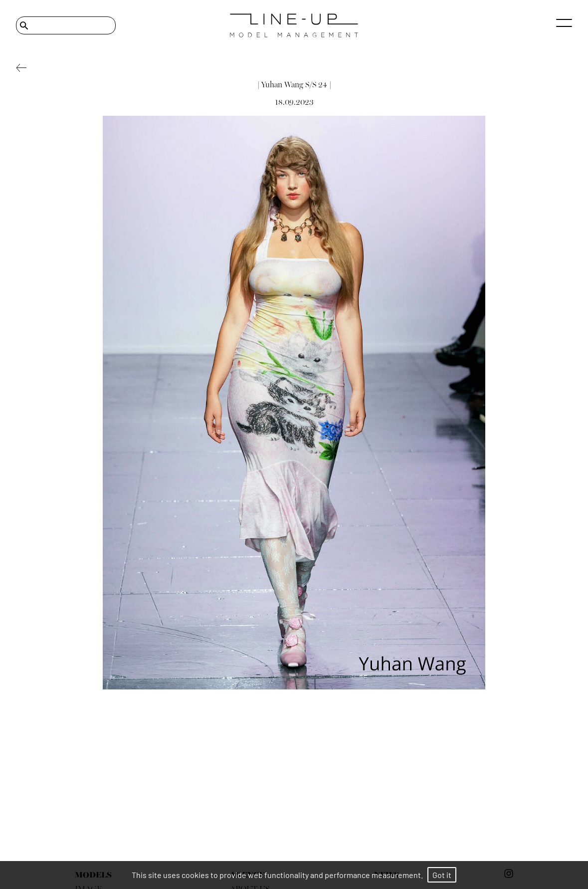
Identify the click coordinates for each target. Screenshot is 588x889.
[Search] (66, 25)
